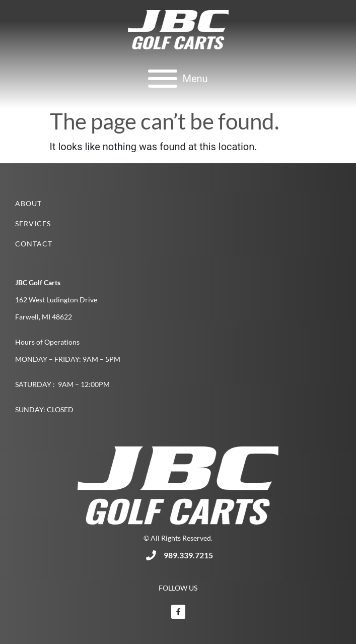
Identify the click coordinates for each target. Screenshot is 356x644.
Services (33, 223)
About (28, 203)
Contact (34, 244)
